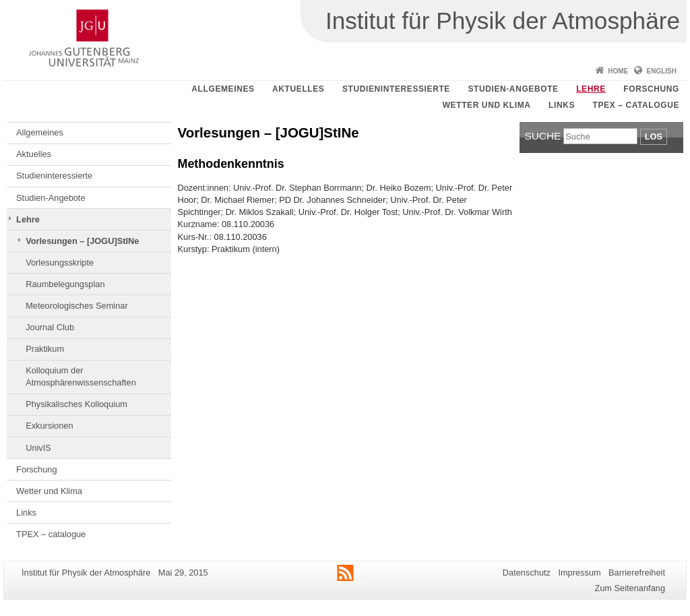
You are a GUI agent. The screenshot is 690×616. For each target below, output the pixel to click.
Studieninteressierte (396, 89)
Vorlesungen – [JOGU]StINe (82, 241)
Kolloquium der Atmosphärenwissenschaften (81, 376)
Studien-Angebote (513, 89)
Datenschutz (527, 573)
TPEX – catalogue (636, 105)
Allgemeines (223, 89)
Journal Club (50, 327)
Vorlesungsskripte (60, 263)
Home (618, 71)
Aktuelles (298, 89)
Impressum (579, 573)
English (662, 71)
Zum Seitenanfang (630, 588)
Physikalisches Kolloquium (76, 404)
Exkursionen (49, 426)
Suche (543, 136)
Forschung (651, 89)
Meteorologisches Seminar (77, 306)
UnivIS (38, 448)
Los (654, 136)
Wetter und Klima (487, 105)
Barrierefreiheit (637, 573)
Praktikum (45, 349)
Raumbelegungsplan (65, 284)
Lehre (591, 89)
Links (562, 105)
